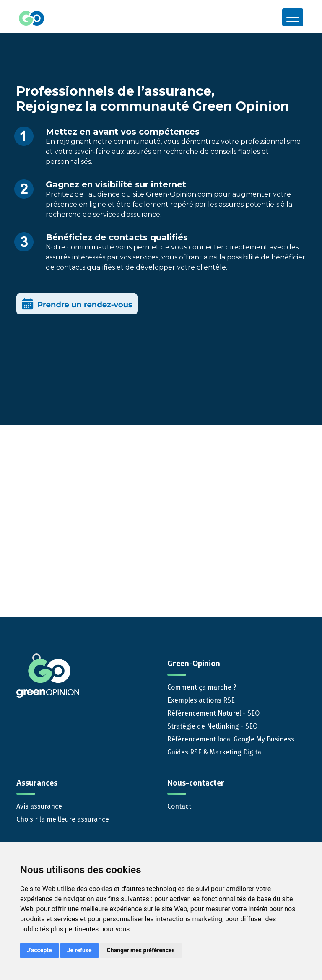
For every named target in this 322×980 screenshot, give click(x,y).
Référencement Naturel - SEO (213, 713)
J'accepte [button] (39, 950)
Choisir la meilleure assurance (63, 819)
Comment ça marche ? (202, 687)
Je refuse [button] (79, 950)
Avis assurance (39, 806)
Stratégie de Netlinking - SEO (212, 726)
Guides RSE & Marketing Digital (215, 752)
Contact (179, 806)
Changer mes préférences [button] (141, 950)
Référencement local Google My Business (231, 739)
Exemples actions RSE (201, 700)
